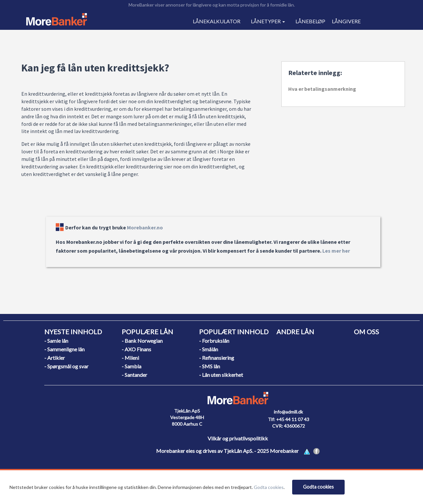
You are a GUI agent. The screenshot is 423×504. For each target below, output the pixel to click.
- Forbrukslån (214, 341)
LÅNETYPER (268, 21)
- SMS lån (210, 366)
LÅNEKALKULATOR (217, 21)
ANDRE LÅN (295, 332)
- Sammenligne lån (64, 349)
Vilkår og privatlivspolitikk (238, 438)
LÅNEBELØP (310, 21)
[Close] (318, 487)
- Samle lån (56, 341)
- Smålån (209, 349)
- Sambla (131, 366)
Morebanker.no (145, 227)
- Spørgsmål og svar (66, 366)
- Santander (134, 375)
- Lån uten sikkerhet (221, 375)
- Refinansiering (217, 358)
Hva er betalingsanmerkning (322, 89)
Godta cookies (269, 487)
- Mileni (130, 358)
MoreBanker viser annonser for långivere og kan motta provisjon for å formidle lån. (212, 5)
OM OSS (366, 332)
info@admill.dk (288, 412)
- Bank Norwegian (142, 341)
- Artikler (55, 358)
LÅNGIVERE (346, 21)
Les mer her (336, 251)
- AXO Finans (136, 349)
